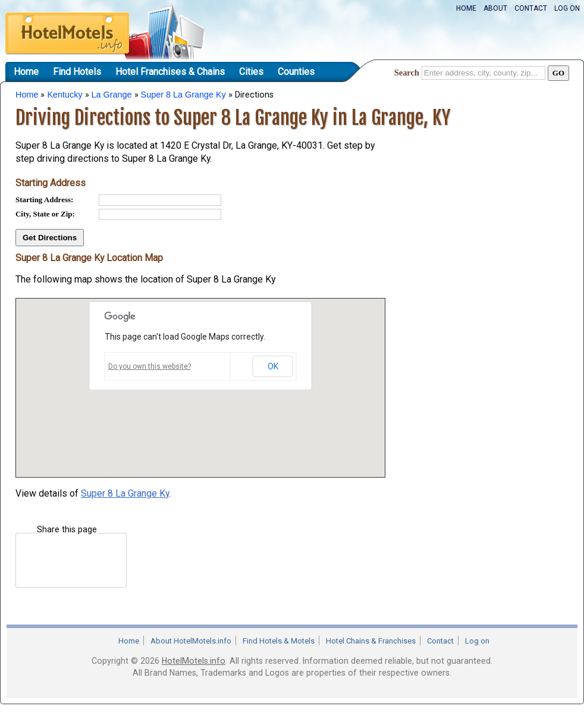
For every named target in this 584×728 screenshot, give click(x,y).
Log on (567, 8)
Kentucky (65, 95)
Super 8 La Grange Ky (183, 95)
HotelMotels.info (194, 661)
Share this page (67, 530)
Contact (531, 8)
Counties (296, 72)
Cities (251, 72)
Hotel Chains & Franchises (371, 641)
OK (273, 366)
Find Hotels (77, 72)
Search (407, 73)
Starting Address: (44, 200)
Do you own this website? (150, 366)
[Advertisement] (479, 204)
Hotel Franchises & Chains (170, 72)
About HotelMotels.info (191, 641)
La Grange (112, 95)
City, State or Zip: (45, 214)
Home (466, 8)
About (495, 8)
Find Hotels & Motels (279, 641)
